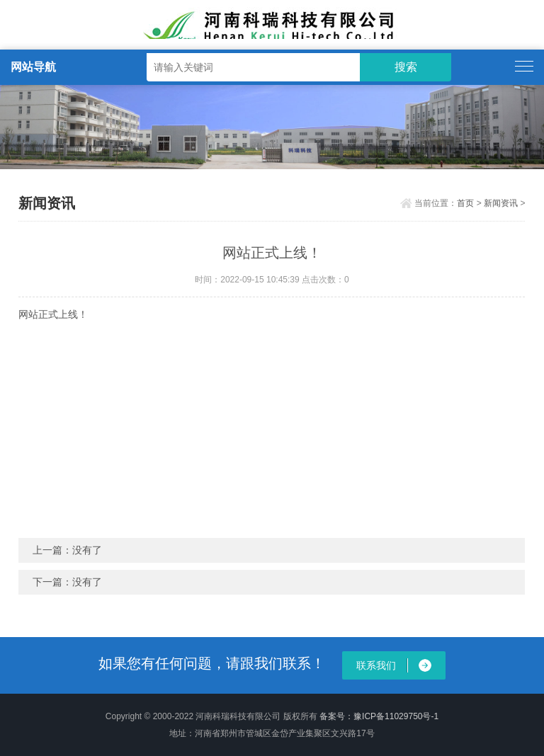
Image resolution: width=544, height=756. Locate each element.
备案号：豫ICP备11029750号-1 (379, 716)
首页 (465, 203)
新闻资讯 (501, 203)
